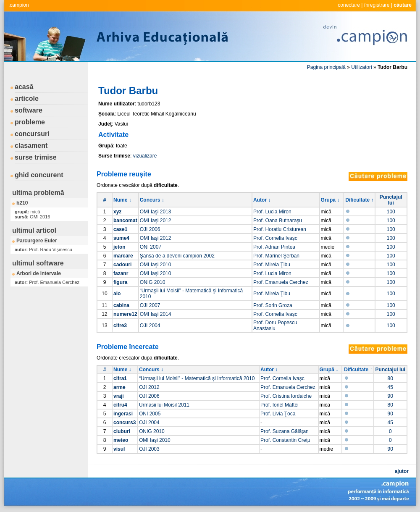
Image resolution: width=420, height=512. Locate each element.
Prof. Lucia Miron (272, 212)
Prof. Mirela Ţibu (272, 265)
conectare (349, 5)
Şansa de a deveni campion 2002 (177, 256)
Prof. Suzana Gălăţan (285, 431)
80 (390, 378)
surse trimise (36, 157)
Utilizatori (361, 67)
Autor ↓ (262, 200)
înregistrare (377, 5)
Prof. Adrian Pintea (274, 247)
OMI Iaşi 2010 (156, 265)
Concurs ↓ (152, 200)
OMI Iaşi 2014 (156, 314)
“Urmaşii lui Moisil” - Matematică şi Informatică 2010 (197, 378)
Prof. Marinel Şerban (276, 256)
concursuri (32, 134)
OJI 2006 (150, 229)
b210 (22, 203)
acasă (24, 87)
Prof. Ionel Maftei (280, 405)
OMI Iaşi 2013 (156, 212)
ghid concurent (39, 175)
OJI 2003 (149, 449)
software (29, 110)
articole (27, 98)
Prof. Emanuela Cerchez (281, 282)
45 (390, 387)
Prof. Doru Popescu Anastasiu (275, 326)
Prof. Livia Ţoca (278, 414)
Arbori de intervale (39, 273)
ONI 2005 (150, 414)
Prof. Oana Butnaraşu (278, 221)
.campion (19, 5)
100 (391, 212)
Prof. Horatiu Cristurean (280, 229)
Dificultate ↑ (359, 200)
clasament (31, 146)
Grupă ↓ (330, 200)
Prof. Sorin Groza (273, 305)
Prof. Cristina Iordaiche (286, 396)
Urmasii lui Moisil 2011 (164, 405)
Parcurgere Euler (37, 241)
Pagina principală (326, 67)
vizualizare (145, 156)
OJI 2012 (149, 387)
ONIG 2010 (153, 282)
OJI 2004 (150, 326)
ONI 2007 (151, 247)
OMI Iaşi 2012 (156, 221)
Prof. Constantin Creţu (285, 440)
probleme (30, 122)
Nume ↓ (122, 200)
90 (390, 396)
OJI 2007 (150, 305)
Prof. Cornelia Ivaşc (275, 238)
